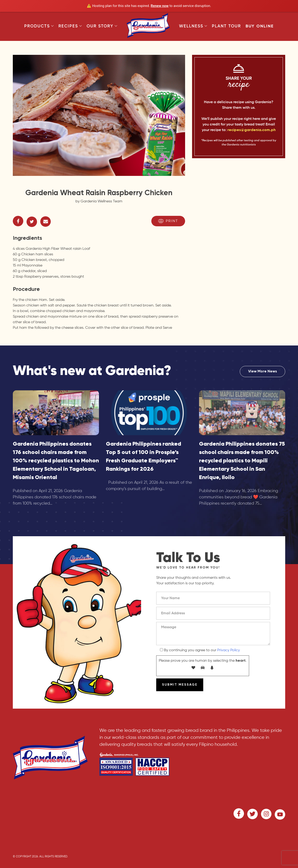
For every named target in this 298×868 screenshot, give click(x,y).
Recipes (70, 26)
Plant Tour (226, 26)
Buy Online (260, 26)
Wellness (193, 26)
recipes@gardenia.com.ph (252, 130)
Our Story (102, 26)
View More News (263, 372)
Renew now (160, 6)
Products (39, 26)
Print (168, 221)
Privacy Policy (229, 650)
